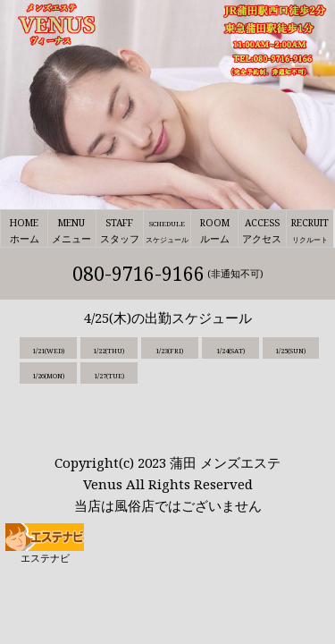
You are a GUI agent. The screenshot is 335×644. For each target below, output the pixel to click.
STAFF (120, 232)
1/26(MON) (48, 376)
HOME (24, 232)
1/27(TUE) (109, 376)
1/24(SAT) (230, 351)
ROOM (214, 232)
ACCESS (262, 232)
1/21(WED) (48, 351)
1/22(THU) (109, 351)
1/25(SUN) (290, 351)
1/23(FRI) (169, 351)
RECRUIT (310, 232)
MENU (71, 232)
